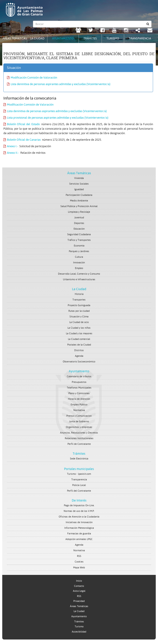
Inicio (79, 581)
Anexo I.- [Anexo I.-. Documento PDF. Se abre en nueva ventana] (11, 146)
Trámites (79, 454)
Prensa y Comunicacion (79, 416)
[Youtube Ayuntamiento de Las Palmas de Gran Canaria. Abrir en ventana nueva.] (114, 31)
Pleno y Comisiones (79, 393)
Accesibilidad (79, 632)
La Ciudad (79, 289)
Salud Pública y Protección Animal (79, 206)
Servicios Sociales (79, 184)
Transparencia (79, 480)
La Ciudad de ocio (79, 322)
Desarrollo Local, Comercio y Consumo (79, 274)
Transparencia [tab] (140, 38)
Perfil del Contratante (79, 491)
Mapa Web (79, 568)
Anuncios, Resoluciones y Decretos (79, 433)
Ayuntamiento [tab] (63, 38)
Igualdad (79, 189)
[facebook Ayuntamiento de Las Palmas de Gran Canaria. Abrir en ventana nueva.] (103, 31)
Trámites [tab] (90, 38)
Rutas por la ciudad (79, 311)
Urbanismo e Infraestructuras (79, 279)
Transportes (79, 300)
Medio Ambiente (79, 201)
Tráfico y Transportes (79, 240)
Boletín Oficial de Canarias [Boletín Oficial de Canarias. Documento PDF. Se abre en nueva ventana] (22, 140)
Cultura (79, 257)
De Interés (79, 500)
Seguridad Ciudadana (79, 234)
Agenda (79, 356)
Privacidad (79, 601)
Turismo (79, 627)
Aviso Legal (79, 591)
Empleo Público (79, 405)
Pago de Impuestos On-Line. (79, 505)
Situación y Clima (79, 317)
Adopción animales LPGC (79, 539)
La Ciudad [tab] (37, 38)
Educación (79, 229)
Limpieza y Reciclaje (79, 212)
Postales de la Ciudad (79, 345)
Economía (79, 246)
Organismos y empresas (79, 427)
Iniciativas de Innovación (79, 522)
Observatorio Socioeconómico (79, 362)
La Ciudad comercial (79, 339)
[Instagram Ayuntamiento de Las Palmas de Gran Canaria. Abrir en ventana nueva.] (126, 31)
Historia (79, 294)
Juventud (79, 218)
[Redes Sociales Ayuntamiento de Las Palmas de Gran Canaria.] (138, 31)
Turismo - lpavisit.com (79, 474)
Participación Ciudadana (79, 195)
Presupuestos (79, 382)
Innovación (79, 263)
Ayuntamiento (79, 371)
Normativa (79, 410)
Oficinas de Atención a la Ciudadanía (79, 517)
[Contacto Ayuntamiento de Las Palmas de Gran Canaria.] (150, 31)
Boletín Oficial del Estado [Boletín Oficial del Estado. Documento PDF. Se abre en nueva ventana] (22, 124)
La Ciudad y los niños (79, 328)
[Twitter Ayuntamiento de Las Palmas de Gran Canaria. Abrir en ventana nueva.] (91, 31)
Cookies (79, 562)
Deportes (79, 223)
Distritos (79, 350)
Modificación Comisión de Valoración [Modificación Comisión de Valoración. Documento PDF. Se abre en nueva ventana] (32, 78)
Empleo (79, 268)
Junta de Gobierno (79, 421)
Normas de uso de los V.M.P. (79, 511)
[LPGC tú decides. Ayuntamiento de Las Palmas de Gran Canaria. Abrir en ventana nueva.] (78, 31)
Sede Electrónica (79, 459)
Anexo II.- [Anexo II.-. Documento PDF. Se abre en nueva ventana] (11, 153)
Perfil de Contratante (79, 444)
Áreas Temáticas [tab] (15, 38)
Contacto (79, 586)
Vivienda (79, 178)
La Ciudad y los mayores (79, 333)
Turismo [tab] (113, 38)
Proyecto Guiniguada (79, 305)
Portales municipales (79, 469)
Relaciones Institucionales (79, 438)
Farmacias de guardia (79, 534)
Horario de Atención (79, 399)
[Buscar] (148, 24)
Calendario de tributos (79, 376)
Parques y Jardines (79, 251)
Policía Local (79, 485)
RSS (79, 556)
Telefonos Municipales (79, 388)
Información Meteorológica (79, 528)
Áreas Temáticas (79, 173)
